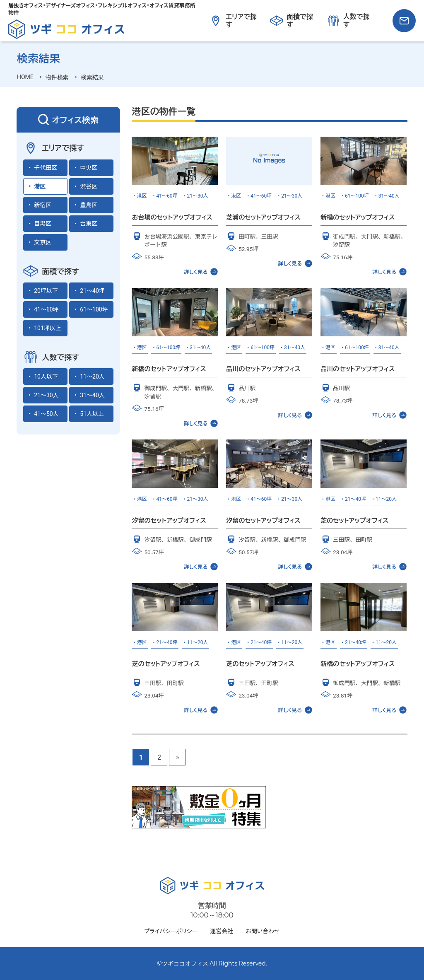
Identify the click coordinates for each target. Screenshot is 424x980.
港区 (40, 186)
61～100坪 (94, 309)
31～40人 (92, 395)
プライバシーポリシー (171, 931)
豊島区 (89, 205)
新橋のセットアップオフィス (358, 217)
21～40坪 (92, 291)
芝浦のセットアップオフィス (263, 217)
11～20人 (92, 377)
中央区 (89, 168)
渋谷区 (89, 186)
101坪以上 (48, 328)
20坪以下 (46, 291)
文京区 (43, 242)
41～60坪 (46, 309)
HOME (25, 77)
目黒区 (43, 224)
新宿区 (43, 205)
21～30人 (46, 395)
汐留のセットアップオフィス (169, 520)
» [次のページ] (178, 757)
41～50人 (46, 414)
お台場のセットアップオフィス (172, 217)
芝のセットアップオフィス (354, 520)
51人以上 (92, 414)
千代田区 (46, 168)
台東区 (89, 224)
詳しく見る (201, 272)
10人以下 (46, 377)
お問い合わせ (263, 931)
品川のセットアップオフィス (263, 369)
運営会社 (222, 931)
